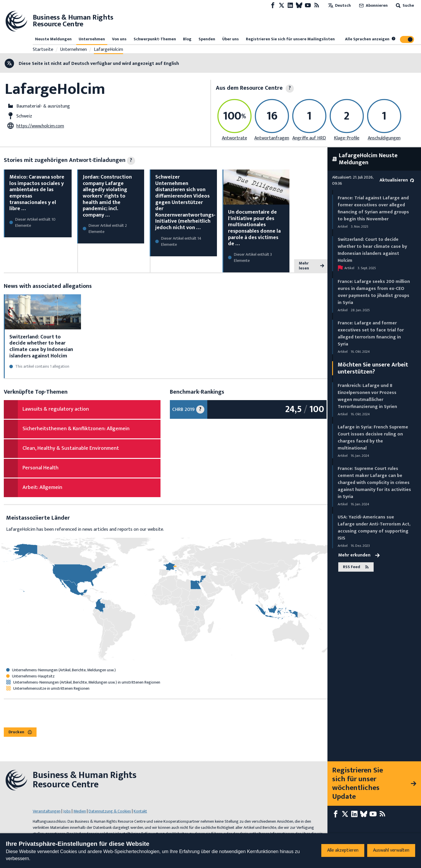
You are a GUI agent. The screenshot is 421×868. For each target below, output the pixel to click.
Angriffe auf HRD (309, 138)
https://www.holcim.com (40, 126)
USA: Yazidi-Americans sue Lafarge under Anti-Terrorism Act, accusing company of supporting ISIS (374, 528)
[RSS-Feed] (317, 5)
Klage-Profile (347, 138)
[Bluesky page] (299, 5)
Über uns (231, 39)
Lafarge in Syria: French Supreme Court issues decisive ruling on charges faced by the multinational (373, 438)
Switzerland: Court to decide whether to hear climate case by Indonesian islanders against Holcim (41, 346)
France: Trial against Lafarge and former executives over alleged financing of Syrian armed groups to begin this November (373, 209)
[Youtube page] (308, 5)
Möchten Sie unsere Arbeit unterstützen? (373, 368)
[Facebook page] (273, 5)
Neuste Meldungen (53, 39)
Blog (187, 39)
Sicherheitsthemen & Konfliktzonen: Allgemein (76, 429)
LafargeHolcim (108, 50)
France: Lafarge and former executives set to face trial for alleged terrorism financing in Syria (371, 334)
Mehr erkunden (359, 555)
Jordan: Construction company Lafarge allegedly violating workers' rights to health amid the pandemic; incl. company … (107, 196)
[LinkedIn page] (290, 5)
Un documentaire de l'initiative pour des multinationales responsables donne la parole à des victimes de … (254, 228)
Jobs (67, 811)
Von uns (119, 39)
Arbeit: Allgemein (42, 487)
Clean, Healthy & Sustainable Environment (71, 448)
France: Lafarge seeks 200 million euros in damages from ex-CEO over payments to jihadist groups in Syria (374, 292)
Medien (80, 811)
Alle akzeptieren (343, 850)
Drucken (20, 732)
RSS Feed (356, 567)
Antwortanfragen (272, 138)
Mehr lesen (312, 266)
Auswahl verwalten (391, 850)
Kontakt (140, 811)
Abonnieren (373, 5)
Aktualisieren (397, 180)
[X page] (282, 5)
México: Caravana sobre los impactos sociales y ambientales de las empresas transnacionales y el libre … (37, 193)
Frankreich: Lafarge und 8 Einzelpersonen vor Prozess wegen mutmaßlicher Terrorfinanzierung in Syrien (367, 396)
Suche (404, 5)
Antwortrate (234, 138)
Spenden (207, 39)
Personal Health (40, 468)
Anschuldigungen (384, 138)
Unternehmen (92, 39)
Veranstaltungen (47, 811)
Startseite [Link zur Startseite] (43, 50)
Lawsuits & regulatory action (56, 409)
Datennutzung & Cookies (110, 811)
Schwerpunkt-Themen (155, 39)
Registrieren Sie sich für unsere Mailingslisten (290, 39)
